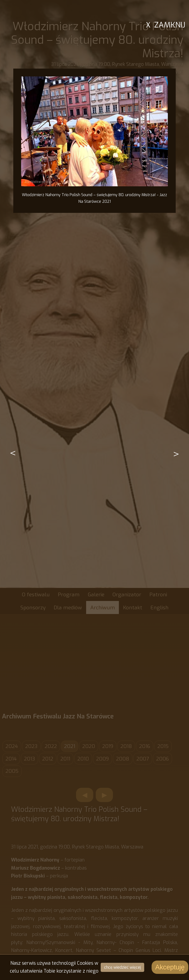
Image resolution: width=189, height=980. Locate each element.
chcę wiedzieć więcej (122, 967)
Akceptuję (170, 967)
